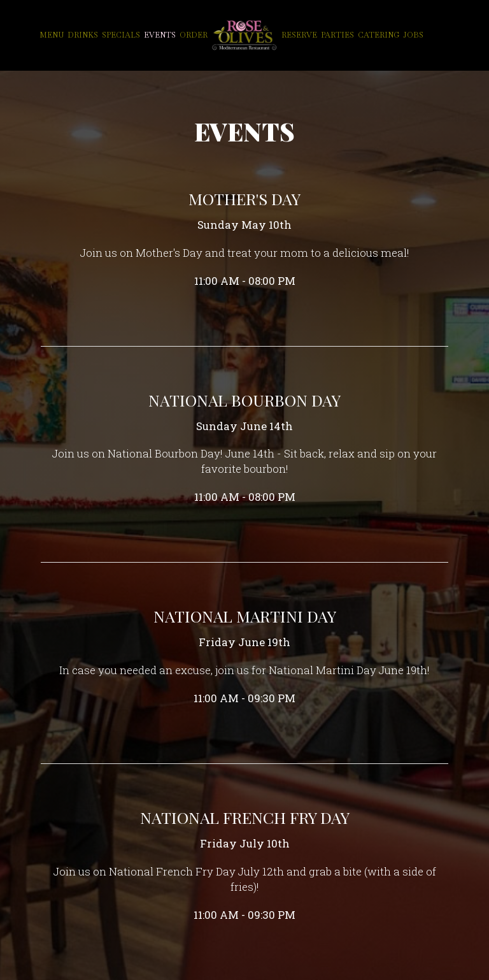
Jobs (413, 35)
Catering (379, 35)
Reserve (299, 35)
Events (160, 35)
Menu (52, 35)
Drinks (83, 35)
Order (194, 35)
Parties (337, 35)
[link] (244, 35)
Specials (121, 35)
